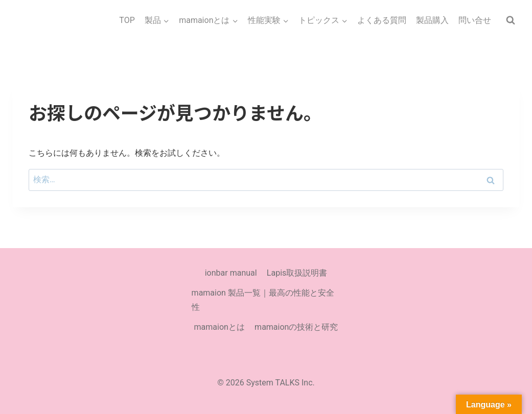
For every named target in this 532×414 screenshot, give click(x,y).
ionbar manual (231, 273)
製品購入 (432, 20)
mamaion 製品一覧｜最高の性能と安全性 (263, 300)
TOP (127, 20)
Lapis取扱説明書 (297, 273)
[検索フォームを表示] (511, 20)
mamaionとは (219, 327)
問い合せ (475, 20)
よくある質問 (382, 20)
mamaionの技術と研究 (296, 327)
